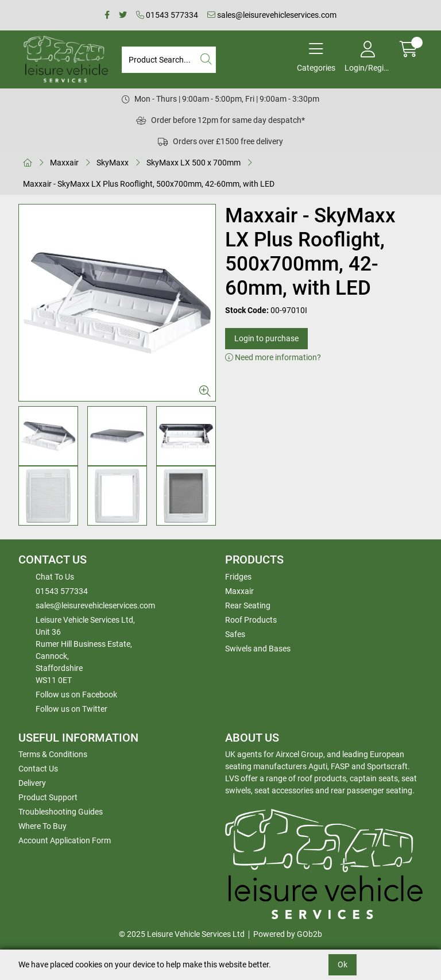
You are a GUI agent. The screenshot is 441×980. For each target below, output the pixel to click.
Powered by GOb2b (288, 934)
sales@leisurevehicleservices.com (272, 15)
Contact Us (38, 769)
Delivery (32, 783)
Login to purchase (266, 338)
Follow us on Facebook (76, 695)
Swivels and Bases (258, 649)
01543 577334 (167, 15)
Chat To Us (55, 577)
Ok (343, 964)
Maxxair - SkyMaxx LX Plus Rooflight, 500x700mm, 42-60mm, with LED (149, 184)
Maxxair (64, 163)
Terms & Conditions (53, 754)
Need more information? (273, 357)
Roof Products (251, 620)
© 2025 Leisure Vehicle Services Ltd (182, 934)
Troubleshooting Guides (61, 812)
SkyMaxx (113, 163)
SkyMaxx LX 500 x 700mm (194, 163)
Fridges (238, 577)
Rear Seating (248, 605)
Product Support (48, 797)
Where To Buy (42, 826)
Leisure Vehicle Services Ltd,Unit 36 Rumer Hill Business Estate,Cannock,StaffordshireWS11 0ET (85, 650)
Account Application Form (65, 840)
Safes (235, 634)
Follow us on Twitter (71, 709)
